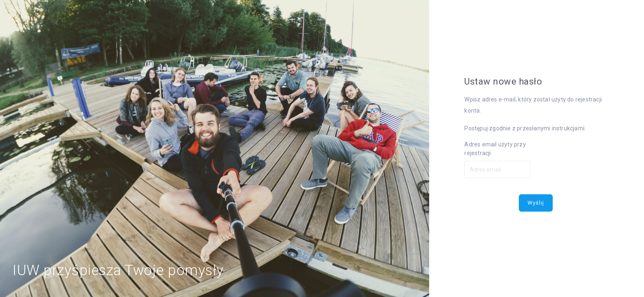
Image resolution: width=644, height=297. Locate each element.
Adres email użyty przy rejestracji (495, 149)
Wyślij (536, 203)
